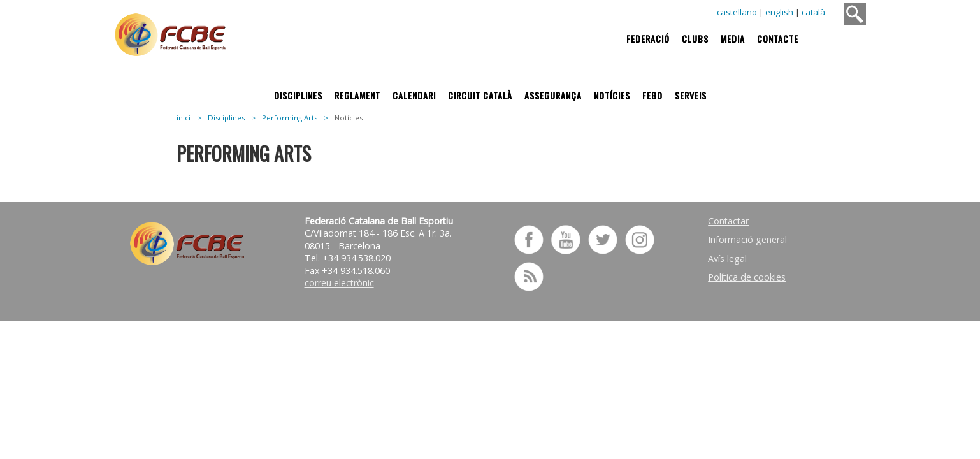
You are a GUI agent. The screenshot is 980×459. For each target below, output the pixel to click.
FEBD (652, 95)
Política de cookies (747, 277)
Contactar (728, 221)
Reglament (357, 95)
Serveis (691, 95)
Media (733, 39)
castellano (737, 12)
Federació (648, 39)
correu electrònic (339, 283)
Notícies (612, 95)
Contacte (778, 39)
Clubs (695, 39)
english (779, 12)
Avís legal (727, 259)
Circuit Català (480, 95)
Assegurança (553, 95)
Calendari (414, 95)
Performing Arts (290, 118)
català (813, 12)
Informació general (747, 239)
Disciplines (298, 95)
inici (184, 118)
